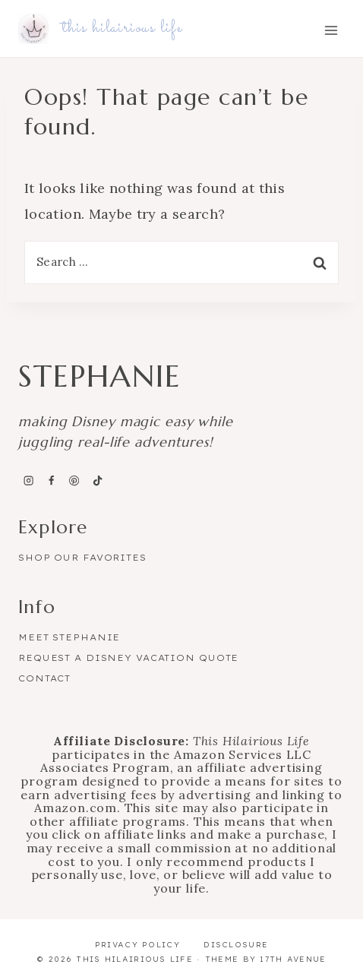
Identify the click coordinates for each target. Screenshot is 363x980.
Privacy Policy (137, 945)
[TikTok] (97, 481)
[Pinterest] (74, 481)
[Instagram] (28, 481)
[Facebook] (51, 481)
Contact (44, 678)
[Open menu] (331, 30)
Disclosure (236, 945)
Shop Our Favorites (82, 558)
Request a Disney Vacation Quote (128, 658)
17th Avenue (293, 959)
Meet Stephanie (69, 637)
